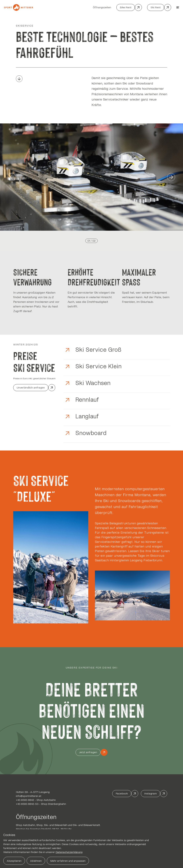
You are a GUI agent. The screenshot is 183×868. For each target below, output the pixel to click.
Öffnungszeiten (102, 7)
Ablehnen (36, 861)
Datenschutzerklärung (69, 852)
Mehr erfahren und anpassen (68, 861)
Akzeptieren (14, 861)
